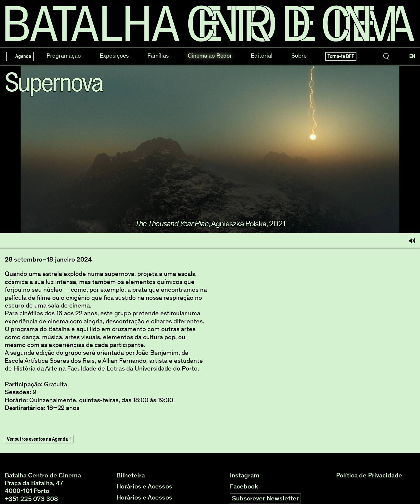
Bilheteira (131, 475)
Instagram (245, 475)
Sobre (299, 56)
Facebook (244, 486)
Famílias (158, 56)
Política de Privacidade (369, 475)
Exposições (114, 56)
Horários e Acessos (144, 486)
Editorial (262, 56)
